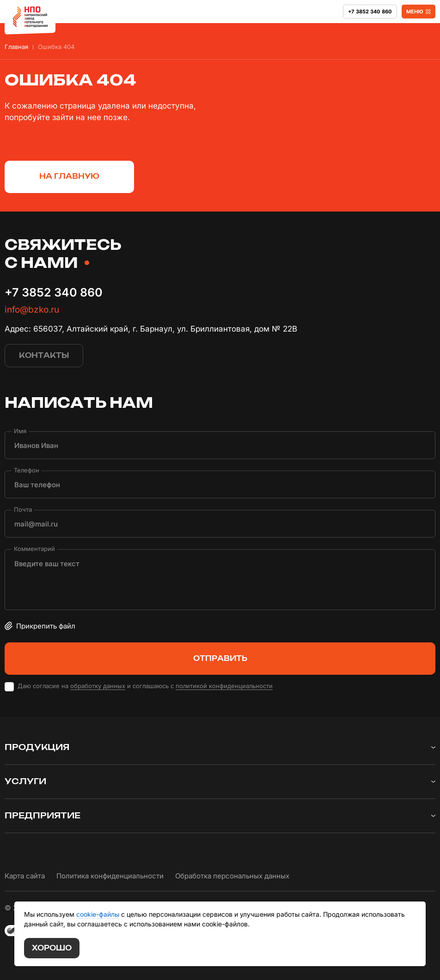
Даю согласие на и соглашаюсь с (145, 686)
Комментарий (34, 549)
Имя (20, 431)
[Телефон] (220, 484)
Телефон (27, 470)
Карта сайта (25, 876)
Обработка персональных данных (232, 876)
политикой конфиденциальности (224, 686)
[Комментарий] (220, 580)
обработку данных (98, 686)
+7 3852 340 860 (54, 292)
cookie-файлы (98, 914)
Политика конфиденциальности (110, 876)
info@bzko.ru (32, 310)
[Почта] (220, 524)
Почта (23, 510)
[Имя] (220, 445)
